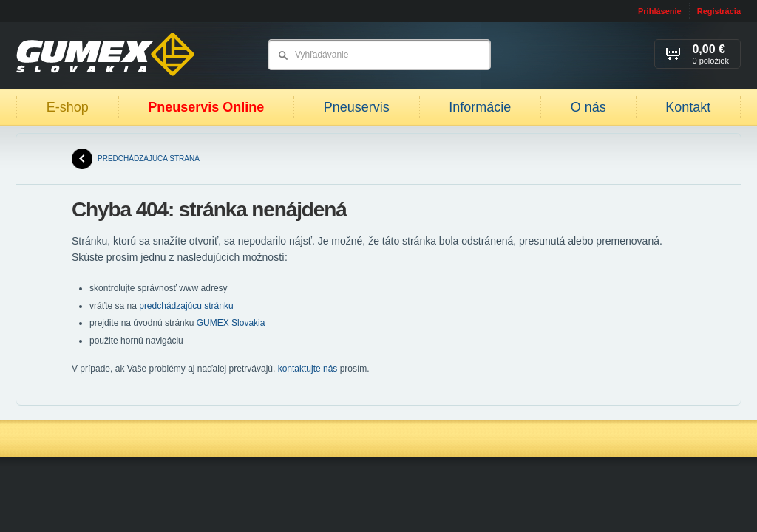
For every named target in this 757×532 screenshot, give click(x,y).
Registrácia (719, 11)
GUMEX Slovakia (231, 323)
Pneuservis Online (206, 107)
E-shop (68, 107)
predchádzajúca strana (136, 159)
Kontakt (688, 107)
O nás (588, 107)
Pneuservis (357, 107)
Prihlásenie (660, 11)
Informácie (480, 107)
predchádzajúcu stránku (186, 306)
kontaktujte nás (308, 369)
